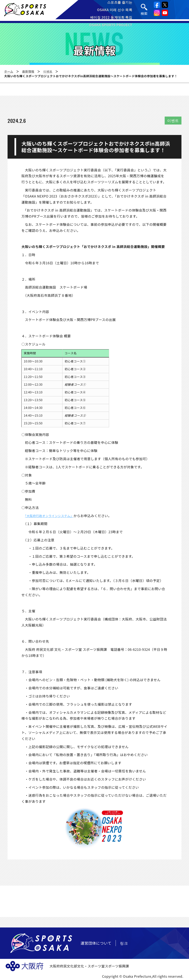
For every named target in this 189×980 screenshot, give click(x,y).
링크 (124, 943)
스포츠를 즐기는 (120, 3)
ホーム (9, 71)
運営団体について (96, 943)
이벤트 (48, 71)
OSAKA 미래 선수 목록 (115, 10)
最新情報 (28, 71)
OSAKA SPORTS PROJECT (111, 26)
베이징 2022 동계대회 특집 (112, 18)
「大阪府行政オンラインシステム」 (52, 516)
